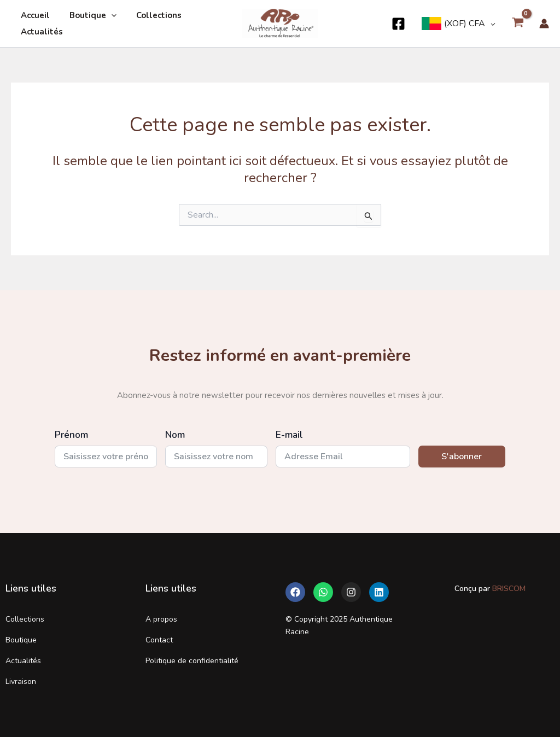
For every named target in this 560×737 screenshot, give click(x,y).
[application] (106, 15)
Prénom (71, 435)
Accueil (34, 15)
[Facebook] (398, 24)
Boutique (88, 15)
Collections (151, 15)
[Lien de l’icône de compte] (544, 24)
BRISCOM (508, 589)
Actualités (40, 32)
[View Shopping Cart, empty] (518, 24)
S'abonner (462, 457)
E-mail (289, 435)
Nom (175, 435)
